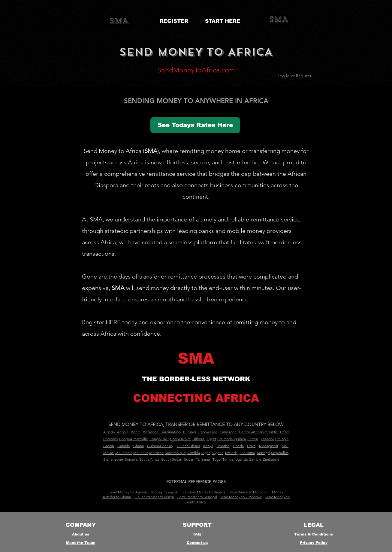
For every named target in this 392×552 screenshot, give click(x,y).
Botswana (151, 432)
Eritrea (253, 439)
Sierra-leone (113, 459)
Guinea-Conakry (160, 446)
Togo (217, 459)
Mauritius (141, 453)
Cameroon (228, 432)
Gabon (109, 446)
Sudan (189, 459)
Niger (205, 453)
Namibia (193, 453)
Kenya (208, 446)
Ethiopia (282, 439)
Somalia (131, 459)
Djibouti (199, 439)
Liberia (238, 446)
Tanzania (203, 459)
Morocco (156, 453)
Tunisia (228, 459)
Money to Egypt (165, 492)
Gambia (124, 446)
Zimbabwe (271, 459)
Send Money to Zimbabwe (241, 497)
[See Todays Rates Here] (195, 125)
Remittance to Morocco (249, 492)
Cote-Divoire (181, 439)
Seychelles (280, 453)
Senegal (264, 453)
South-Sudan (172, 459)
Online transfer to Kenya (154, 497)
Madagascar (269, 446)
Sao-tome (247, 453)
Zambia (255, 459)
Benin (136, 432)
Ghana (139, 446)
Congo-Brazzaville (134, 439)
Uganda (241, 459)
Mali (285, 446)
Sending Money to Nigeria (204, 492)
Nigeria (217, 453)
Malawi (109, 453)
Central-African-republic (258, 432)
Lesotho (223, 446)
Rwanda (231, 453)
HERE (113, 322)
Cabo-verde (208, 432)
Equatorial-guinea (232, 439)
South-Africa (149, 459)
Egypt (211, 439)
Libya (251, 446)
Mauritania (124, 453)
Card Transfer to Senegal (197, 497)
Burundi (190, 432)
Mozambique (175, 453)
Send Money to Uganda (128, 492)
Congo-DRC (159, 439)
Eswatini (267, 439)
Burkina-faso (171, 432)
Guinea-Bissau (188, 446)
